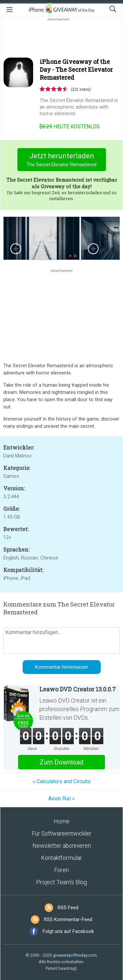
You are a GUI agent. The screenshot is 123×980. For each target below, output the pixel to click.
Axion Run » (61, 799)
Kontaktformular (61, 858)
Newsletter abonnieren (62, 846)
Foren (61, 870)
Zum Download (61, 762)
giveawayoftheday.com (75, 955)
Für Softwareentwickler (62, 833)
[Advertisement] (61, 38)
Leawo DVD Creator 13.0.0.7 (78, 689)
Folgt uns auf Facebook (68, 931)
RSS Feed (68, 908)
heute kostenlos (70, 127)
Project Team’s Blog (61, 882)
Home (62, 821)
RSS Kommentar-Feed (68, 919)
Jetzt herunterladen (61, 160)
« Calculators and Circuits (62, 781)
